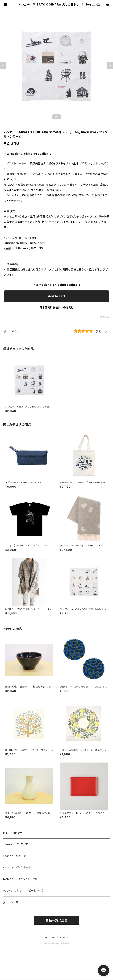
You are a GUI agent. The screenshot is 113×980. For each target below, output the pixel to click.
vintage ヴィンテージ (17, 867)
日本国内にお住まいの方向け (56, 307)
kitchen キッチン (15, 856)
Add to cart (57, 296)
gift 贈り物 (11, 902)
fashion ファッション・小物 (20, 879)
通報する (105, 317)
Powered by (56, 944)
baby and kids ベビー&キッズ (23, 890)
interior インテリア (16, 844)
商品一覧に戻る (56, 920)
